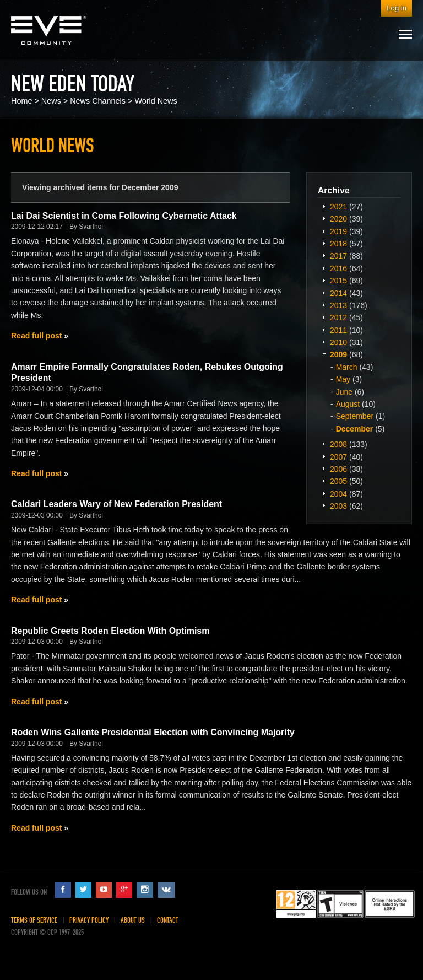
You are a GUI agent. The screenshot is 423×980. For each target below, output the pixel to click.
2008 (338, 444)
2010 (338, 342)
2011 (338, 330)
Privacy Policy (89, 920)
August (348, 404)
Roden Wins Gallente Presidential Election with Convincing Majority (153, 732)
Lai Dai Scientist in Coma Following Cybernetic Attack (124, 216)
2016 (338, 268)
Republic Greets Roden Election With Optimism (110, 631)
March (347, 367)
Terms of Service (34, 920)
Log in (397, 8)
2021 (338, 207)
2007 (338, 457)
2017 (338, 256)
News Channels (98, 101)
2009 (338, 354)
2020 (338, 219)
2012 (338, 317)
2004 (338, 494)
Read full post (36, 336)
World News (156, 101)
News (51, 101)
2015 (338, 281)
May (343, 379)
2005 (338, 481)
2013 (338, 305)
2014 (338, 293)
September (355, 416)
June (344, 392)
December (355, 429)
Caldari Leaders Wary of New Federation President (116, 504)
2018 (338, 244)
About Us (133, 920)
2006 (338, 469)
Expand (324, 206)
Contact (168, 920)
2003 (338, 506)
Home (21, 101)
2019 (338, 231)
